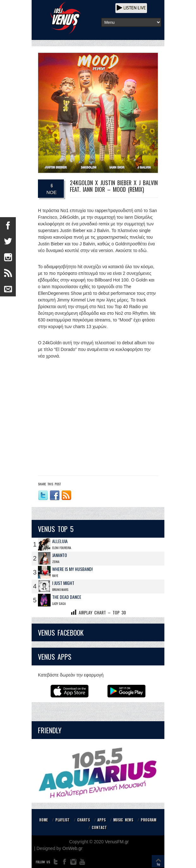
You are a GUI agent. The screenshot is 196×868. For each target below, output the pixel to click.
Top (158, 864)
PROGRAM (148, 820)
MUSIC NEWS (123, 820)
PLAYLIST (62, 820)
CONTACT (99, 827)
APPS (101, 820)
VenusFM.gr (117, 842)
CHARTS (83, 820)
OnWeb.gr (72, 848)
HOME (43, 820)
